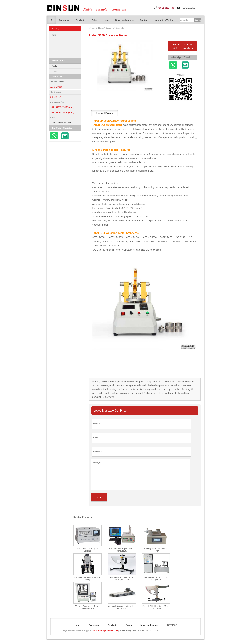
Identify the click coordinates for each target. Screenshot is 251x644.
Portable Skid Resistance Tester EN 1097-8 (156, 607)
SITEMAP (172, 625)
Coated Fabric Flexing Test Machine (87, 550)
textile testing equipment (108, 385)
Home (101, 28)
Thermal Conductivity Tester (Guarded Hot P (87, 607)
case (106, 20)
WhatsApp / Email (180, 57)
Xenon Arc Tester (164, 20)
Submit (100, 497)
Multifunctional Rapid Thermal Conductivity (122, 550)
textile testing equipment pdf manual (123, 393)
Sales (95, 20)
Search (198, 20)
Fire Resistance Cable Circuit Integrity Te (156, 579)
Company (64, 20)
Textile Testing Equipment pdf (132, 630)
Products (80, 20)
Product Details (105, 113)
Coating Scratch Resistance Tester (156, 550)
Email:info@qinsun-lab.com (105, 630)
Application (56, 66)
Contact (144, 20)
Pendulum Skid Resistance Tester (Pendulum (122, 579)
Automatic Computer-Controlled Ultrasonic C (122, 607)
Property (55, 71)
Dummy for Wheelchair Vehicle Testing (87, 579)
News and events (124, 20)
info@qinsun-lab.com (190, 8)
